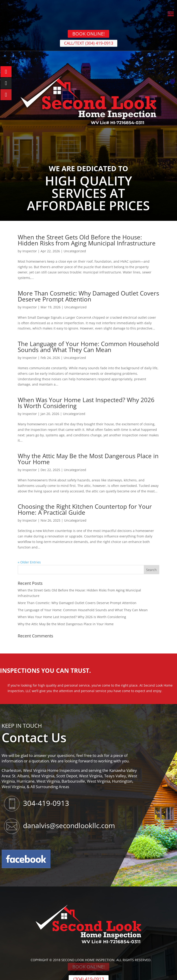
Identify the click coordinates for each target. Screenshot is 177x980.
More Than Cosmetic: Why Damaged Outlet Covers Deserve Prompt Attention (88, 296)
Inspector (30, 251)
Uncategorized (75, 251)
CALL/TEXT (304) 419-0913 (89, 45)
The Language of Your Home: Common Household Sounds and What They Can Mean (88, 347)
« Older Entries (29, 562)
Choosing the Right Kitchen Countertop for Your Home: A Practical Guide (85, 509)
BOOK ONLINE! (88, 32)
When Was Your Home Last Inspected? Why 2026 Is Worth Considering (86, 403)
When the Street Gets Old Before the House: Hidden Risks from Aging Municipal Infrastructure (87, 240)
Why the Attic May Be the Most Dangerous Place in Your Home (88, 459)
